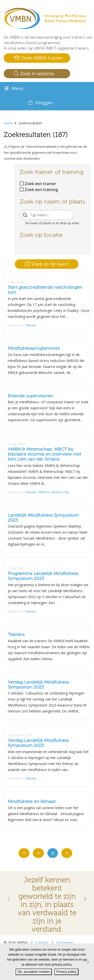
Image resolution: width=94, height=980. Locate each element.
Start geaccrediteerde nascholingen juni (45, 290)
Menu (14, 88)
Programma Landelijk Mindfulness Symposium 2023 (43, 576)
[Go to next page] (67, 853)
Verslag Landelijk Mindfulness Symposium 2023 (38, 685)
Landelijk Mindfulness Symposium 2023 (43, 518)
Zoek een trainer (38, 184)
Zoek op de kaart (47, 264)
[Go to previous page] (24, 853)
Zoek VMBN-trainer (38, 58)
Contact (42, 943)
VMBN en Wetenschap (54, 492)
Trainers (16, 635)
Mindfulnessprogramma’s (34, 348)
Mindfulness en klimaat (32, 802)
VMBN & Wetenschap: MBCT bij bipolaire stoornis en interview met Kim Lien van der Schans (44, 454)
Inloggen (44, 103)
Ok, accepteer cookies (34, 972)
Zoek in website (34, 73)
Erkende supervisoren (30, 396)
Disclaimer (65, 943)
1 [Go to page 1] (38, 853)
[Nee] (88, 962)
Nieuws (31, 325)
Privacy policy (66, 972)
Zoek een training (39, 190)
